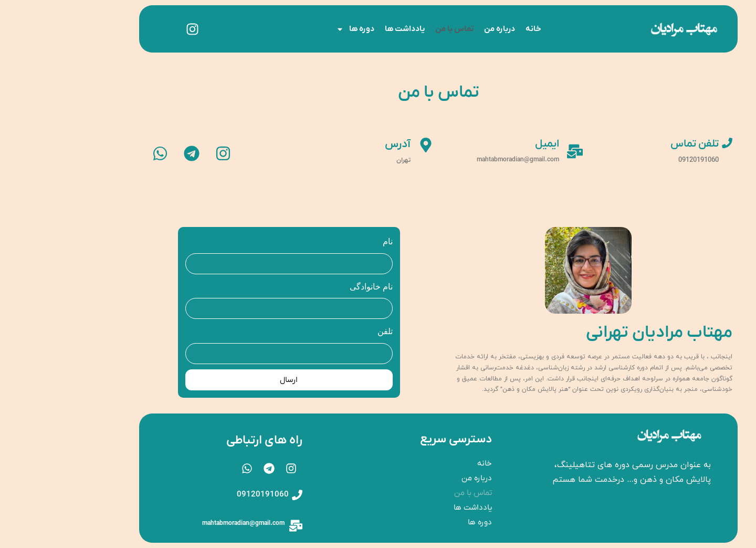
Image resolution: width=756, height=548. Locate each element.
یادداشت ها (344, 29)
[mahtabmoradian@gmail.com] (235, 526)
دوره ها (295, 29)
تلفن (325, 331)
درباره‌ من (439, 29)
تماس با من (394, 29)
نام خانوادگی (311, 287)
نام (327, 241)
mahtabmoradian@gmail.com (183, 523)
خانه (473, 29)
